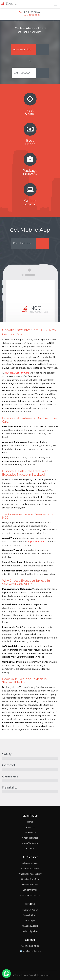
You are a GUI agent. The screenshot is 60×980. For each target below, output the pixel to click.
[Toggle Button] (56, 4)
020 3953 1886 (32, 15)
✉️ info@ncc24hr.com (30, 951)
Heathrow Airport (30, 910)
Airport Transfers (30, 838)
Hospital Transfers (30, 879)
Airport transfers (36, 542)
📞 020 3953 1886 (30, 946)
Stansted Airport (30, 926)
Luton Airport (30, 920)
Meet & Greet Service (30, 895)
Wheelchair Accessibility (30, 874)
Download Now (22, 243)
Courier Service (30, 890)
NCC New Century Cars (17, 373)
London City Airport (30, 931)
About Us (30, 827)
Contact (30, 848)
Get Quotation (22, 73)
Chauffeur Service (30, 869)
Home (30, 822)
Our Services (30, 833)
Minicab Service (30, 863)
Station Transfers (30, 884)
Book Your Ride (22, 50)
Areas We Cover (30, 843)
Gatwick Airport (30, 915)
